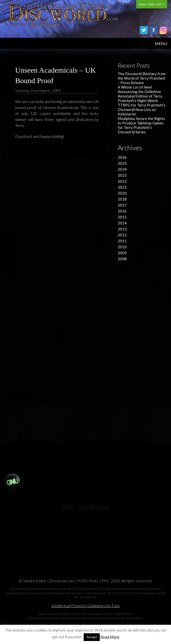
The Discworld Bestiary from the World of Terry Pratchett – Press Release (142, 78)
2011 (122, 241)
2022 (122, 181)
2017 (122, 205)
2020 (122, 193)
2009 (122, 253)
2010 (122, 247)
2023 (122, 175)
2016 (122, 211)
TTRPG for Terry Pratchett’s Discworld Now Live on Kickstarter (142, 109)
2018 (122, 199)
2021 (122, 187)
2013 (122, 229)
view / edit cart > (152, 4)
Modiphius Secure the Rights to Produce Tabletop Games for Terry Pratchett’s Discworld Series (141, 125)
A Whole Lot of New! (135, 87)
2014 (122, 223)
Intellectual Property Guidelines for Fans (85, 606)
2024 (122, 169)
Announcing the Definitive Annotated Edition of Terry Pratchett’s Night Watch (140, 96)
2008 (122, 259)
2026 (122, 157)
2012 (122, 235)
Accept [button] (92, 637)
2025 (122, 163)
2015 (122, 217)
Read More (110, 637)
